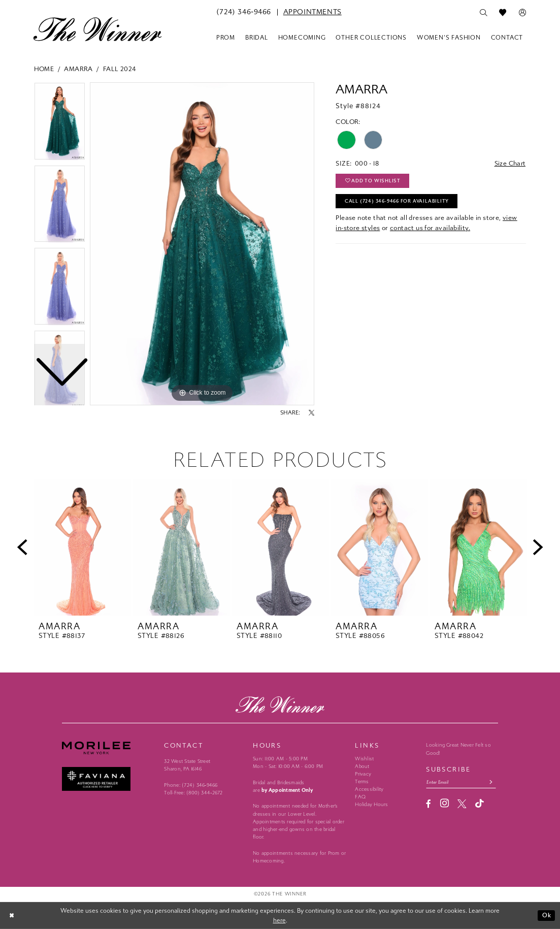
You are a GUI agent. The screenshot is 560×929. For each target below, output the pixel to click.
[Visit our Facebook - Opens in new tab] (429, 804)
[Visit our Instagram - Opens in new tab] (444, 804)
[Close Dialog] (12, 916)
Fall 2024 (120, 69)
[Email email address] (462, 782)
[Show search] (483, 13)
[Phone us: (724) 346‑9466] (244, 12)
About (362, 766)
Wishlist (364, 759)
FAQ (360, 797)
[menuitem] (244, 12)
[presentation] (83, 548)
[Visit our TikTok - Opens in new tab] (480, 804)
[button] (522, 13)
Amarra (78, 69)
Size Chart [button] (510, 163)
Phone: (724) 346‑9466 (191, 785)
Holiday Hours (371, 805)
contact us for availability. (430, 228)
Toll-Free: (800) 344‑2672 (193, 793)
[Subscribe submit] (492, 782)
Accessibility (369, 789)
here (279, 920)
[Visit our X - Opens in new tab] (462, 804)
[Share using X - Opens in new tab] (311, 413)
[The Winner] (98, 29)
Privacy (363, 774)
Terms (362, 782)
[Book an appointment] (312, 12)
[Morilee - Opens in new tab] (109, 748)
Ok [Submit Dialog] (547, 915)
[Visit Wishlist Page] (503, 13)
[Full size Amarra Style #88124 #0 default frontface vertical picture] (202, 244)
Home (44, 69)
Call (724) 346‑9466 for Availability (397, 202)
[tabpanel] (202, 244)
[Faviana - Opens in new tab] (109, 779)
